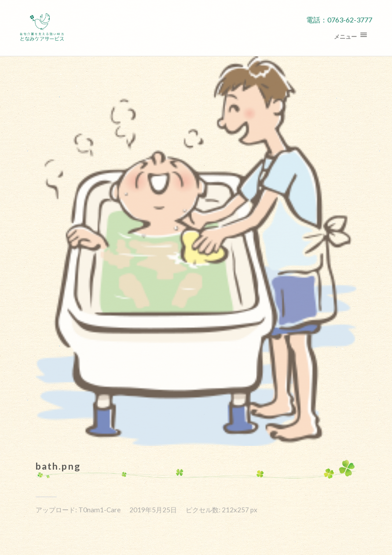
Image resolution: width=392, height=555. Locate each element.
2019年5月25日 (153, 510)
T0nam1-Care (99, 510)
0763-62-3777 (350, 20)
